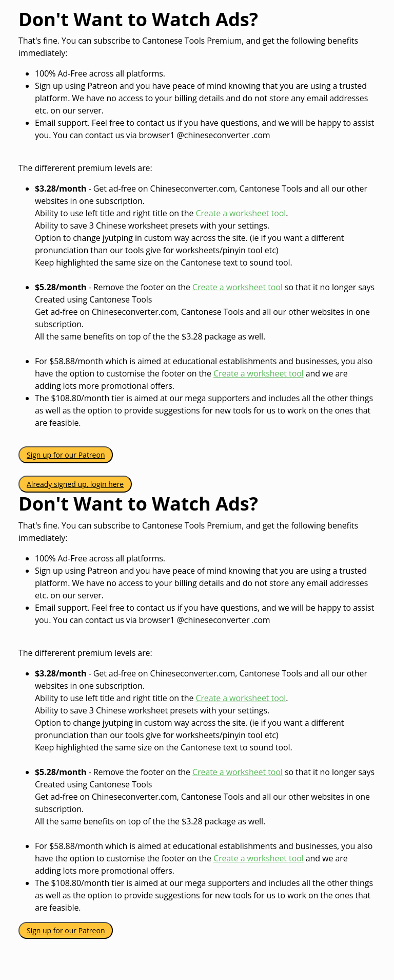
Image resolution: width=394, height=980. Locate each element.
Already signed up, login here (75, 484)
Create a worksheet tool (241, 213)
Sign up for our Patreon (66, 455)
